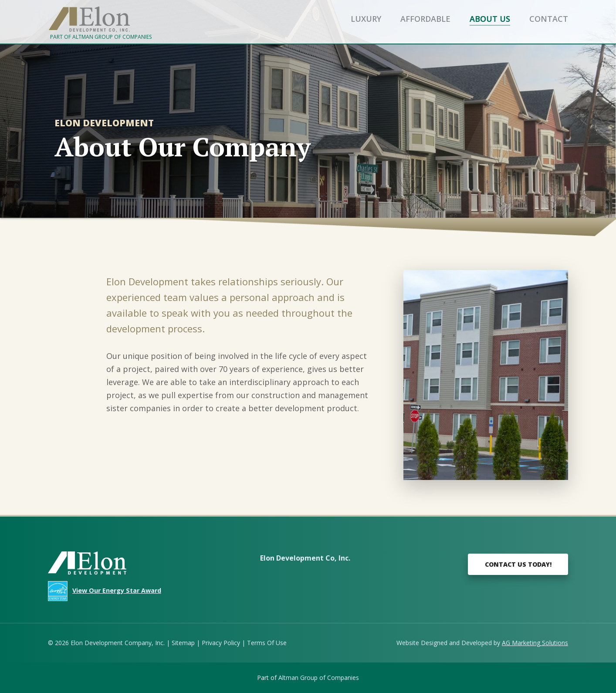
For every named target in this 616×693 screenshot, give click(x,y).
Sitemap (183, 643)
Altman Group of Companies (319, 678)
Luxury (366, 19)
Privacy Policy (221, 643)
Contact (549, 19)
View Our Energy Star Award (117, 590)
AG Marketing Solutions (535, 643)
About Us (490, 19)
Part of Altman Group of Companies (101, 37)
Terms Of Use (267, 643)
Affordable (425, 19)
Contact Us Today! (518, 564)
